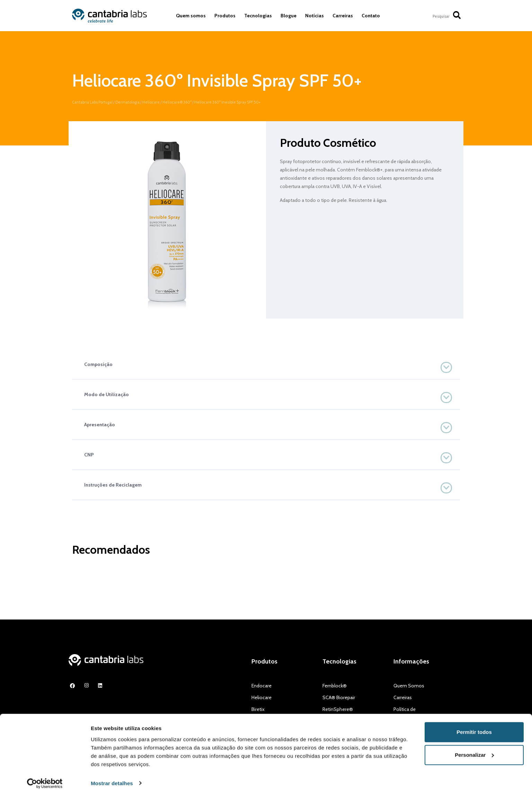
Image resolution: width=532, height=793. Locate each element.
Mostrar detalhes (112, 779)
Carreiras (343, 16)
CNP (89, 455)
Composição (98, 364)
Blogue (289, 16)
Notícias (314, 16)
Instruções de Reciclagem (113, 485)
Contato (371, 16)
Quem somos (191, 16)
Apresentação (100, 425)
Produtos (225, 16)
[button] (266, 364)
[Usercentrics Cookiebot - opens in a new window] (45, 779)
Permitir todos (474, 728)
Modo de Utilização (107, 394)
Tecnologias (258, 16)
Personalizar (474, 751)
